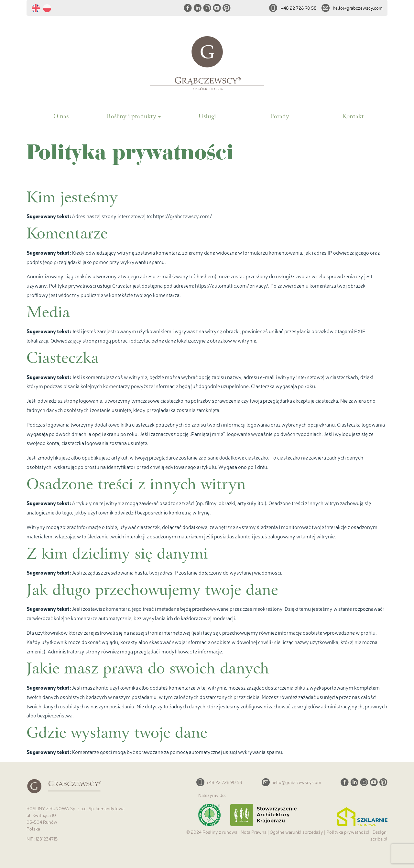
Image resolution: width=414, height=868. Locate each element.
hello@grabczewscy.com (358, 8)
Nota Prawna (254, 832)
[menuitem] (37, 8)
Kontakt (353, 117)
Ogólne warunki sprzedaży (296, 832)
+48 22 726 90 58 (299, 8)
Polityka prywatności (348, 832)
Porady (280, 117)
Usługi (207, 117)
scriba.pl (379, 839)
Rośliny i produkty (131, 117)
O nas (61, 117)
